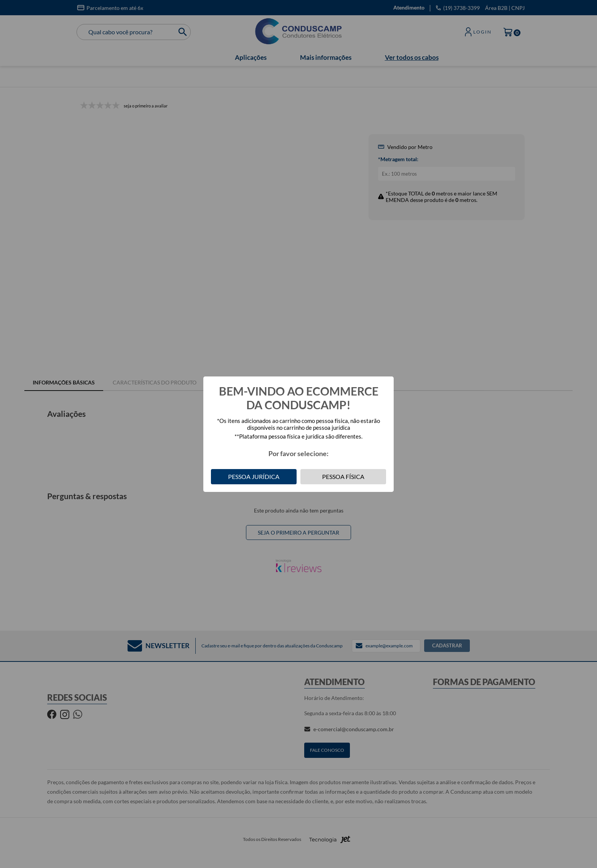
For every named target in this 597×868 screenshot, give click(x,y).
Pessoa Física (343, 476)
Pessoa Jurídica (254, 476)
